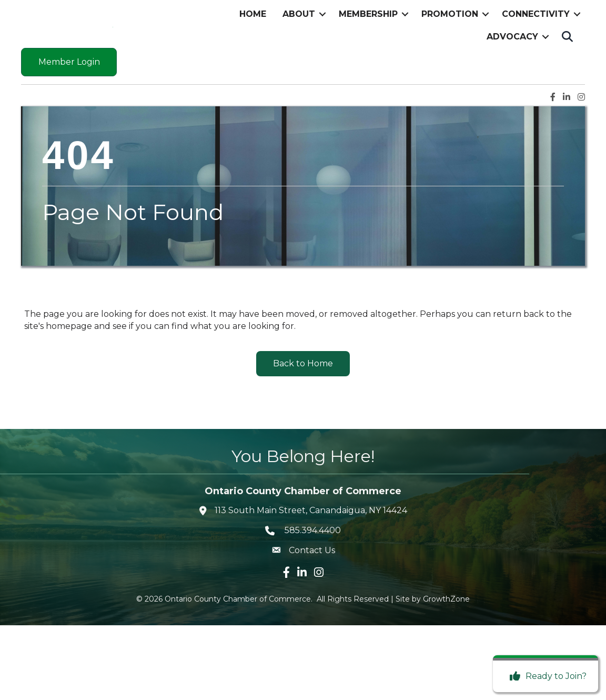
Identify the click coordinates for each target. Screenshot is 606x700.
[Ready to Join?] (546, 676)
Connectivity (536, 51)
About (299, 51)
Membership (368, 51)
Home (253, 51)
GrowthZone (446, 674)
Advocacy (512, 74)
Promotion (450, 51)
